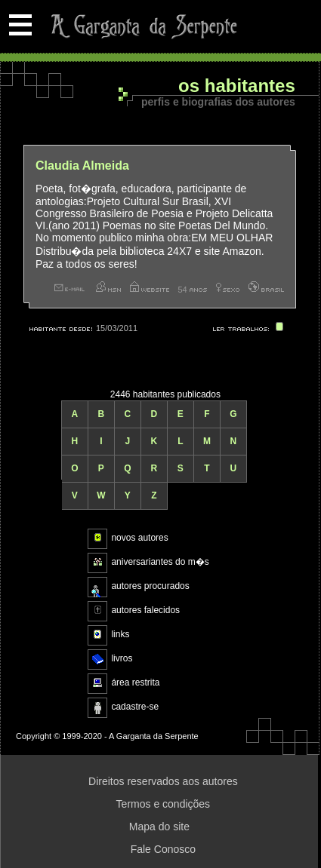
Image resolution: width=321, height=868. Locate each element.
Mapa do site (159, 827)
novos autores (139, 538)
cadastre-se (135, 707)
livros (122, 658)
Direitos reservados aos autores (163, 781)
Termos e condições (164, 804)
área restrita (135, 682)
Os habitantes (237, 86)
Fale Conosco (163, 849)
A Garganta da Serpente (142, 26)
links (120, 634)
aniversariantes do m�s (160, 562)
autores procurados (150, 586)
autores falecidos (145, 610)
